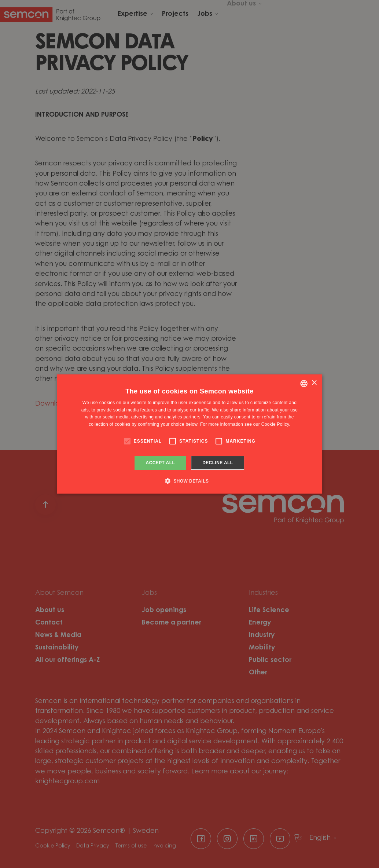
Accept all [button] (161, 463)
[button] (190, 481)
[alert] (189, 434)
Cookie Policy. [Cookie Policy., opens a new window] (276, 424)
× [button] (314, 383)
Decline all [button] (218, 463)
